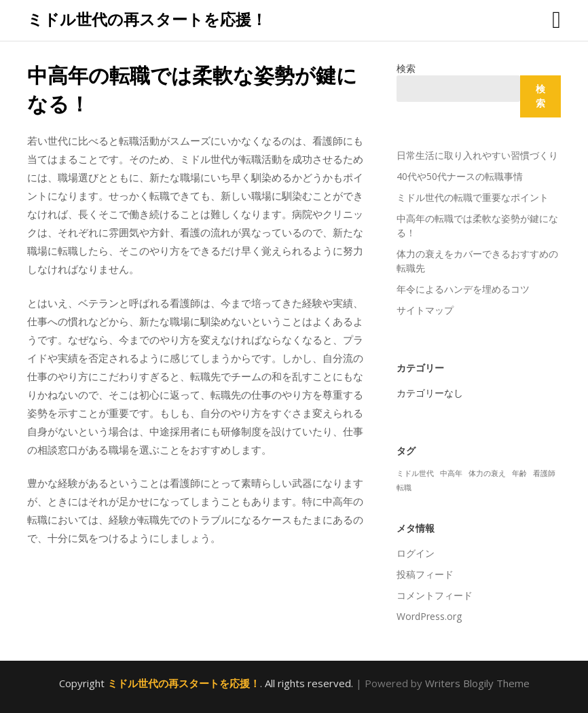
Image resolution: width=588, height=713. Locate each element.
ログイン (416, 553)
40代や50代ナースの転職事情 (460, 176)
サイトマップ (425, 310)
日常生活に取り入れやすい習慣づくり (477, 155)
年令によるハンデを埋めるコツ (463, 289)
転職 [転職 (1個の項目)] (404, 488)
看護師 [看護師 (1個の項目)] (544, 473)
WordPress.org (429, 616)
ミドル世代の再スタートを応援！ (147, 19)
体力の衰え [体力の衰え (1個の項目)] (487, 473)
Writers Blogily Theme (477, 683)
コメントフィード (435, 595)
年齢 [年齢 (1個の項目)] (519, 473)
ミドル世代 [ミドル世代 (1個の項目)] (415, 473)
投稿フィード (425, 574)
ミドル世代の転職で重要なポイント (473, 197)
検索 (406, 68)
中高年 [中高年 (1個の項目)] (451, 473)
